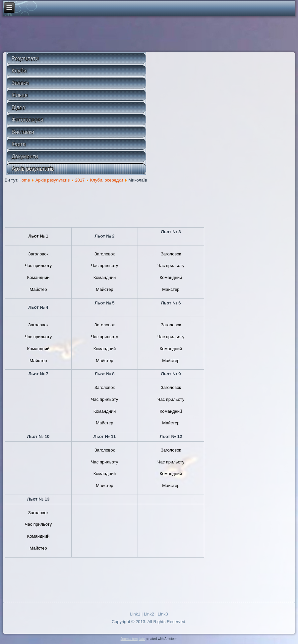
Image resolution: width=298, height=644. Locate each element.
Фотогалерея (28, 120)
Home (24, 180)
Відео (18, 107)
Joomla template (133, 639)
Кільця (20, 95)
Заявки (20, 83)
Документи (25, 157)
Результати (25, 58)
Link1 (135, 614)
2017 (80, 180)
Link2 (149, 614)
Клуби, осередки (107, 180)
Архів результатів (33, 169)
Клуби (19, 71)
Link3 (163, 614)
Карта (19, 144)
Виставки (23, 132)
